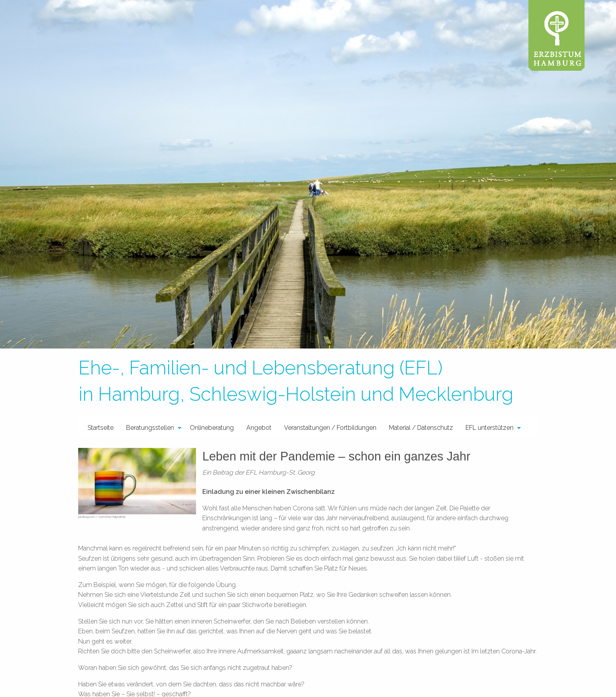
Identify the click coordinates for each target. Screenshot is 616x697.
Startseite (101, 428)
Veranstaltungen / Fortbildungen (330, 428)
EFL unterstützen (489, 428)
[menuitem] (101, 427)
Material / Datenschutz (421, 428)
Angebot (259, 428)
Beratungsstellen (150, 428)
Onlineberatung (212, 428)
